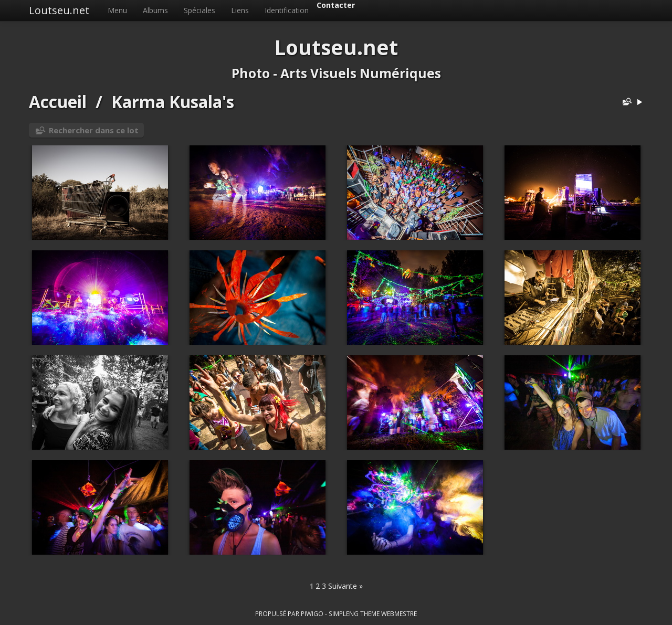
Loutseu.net (59, 10)
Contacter (336, 5)
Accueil (58, 102)
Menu (117, 10)
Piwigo (312, 613)
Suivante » (345, 586)
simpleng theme (354, 613)
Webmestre (399, 613)
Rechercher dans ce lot (94, 130)
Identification (287, 10)
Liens (240, 10)
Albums (155, 10)
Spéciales (199, 10)
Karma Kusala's (173, 102)
